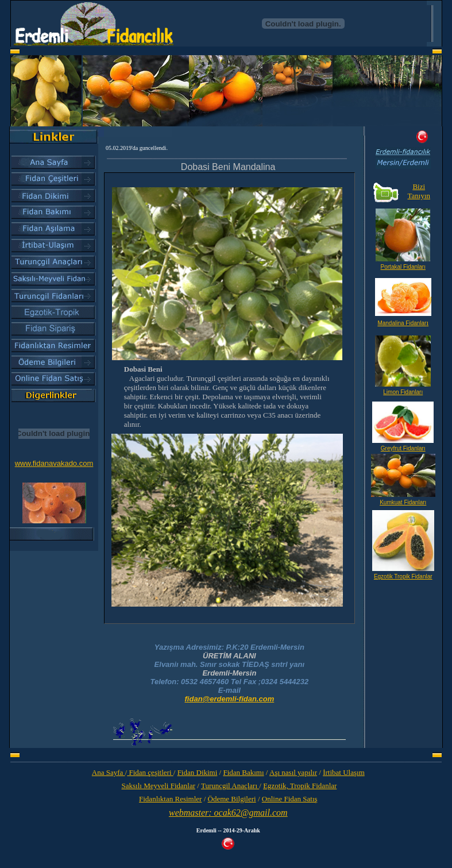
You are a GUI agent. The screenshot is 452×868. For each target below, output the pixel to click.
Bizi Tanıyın (419, 191)
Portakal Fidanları (403, 267)
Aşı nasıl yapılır (293, 772)
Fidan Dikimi (198, 772)
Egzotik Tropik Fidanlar (403, 576)
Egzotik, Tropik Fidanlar (300, 786)
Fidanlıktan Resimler (170, 799)
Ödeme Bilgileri (232, 799)
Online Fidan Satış (290, 799)
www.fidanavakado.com (54, 463)
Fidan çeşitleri (150, 772)
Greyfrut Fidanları (403, 448)
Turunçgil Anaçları (230, 786)
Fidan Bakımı (243, 772)
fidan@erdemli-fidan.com (230, 699)
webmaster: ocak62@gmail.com (228, 813)
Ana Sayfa (109, 772)
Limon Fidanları (403, 392)
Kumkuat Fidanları (403, 502)
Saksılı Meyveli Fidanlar (158, 786)
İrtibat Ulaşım (344, 772)
